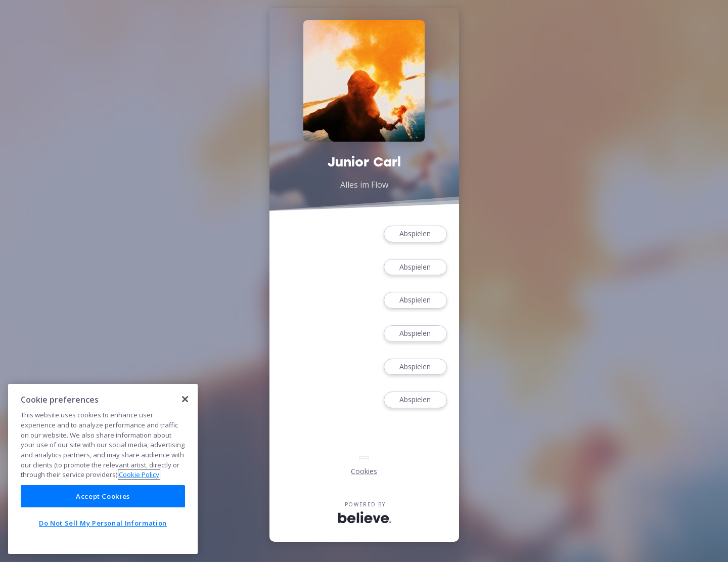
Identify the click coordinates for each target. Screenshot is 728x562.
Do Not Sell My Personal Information (103, 523)
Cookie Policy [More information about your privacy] (139, 474)
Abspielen (415, 234)
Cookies (364, 471)
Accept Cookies (103, 496)
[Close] (185, 399)
